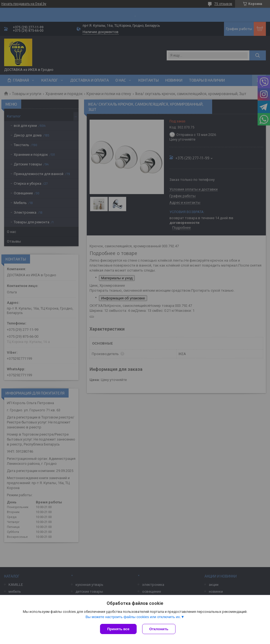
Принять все (118, 629)
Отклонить (159, 629)
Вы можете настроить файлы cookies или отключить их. (133, 617)
